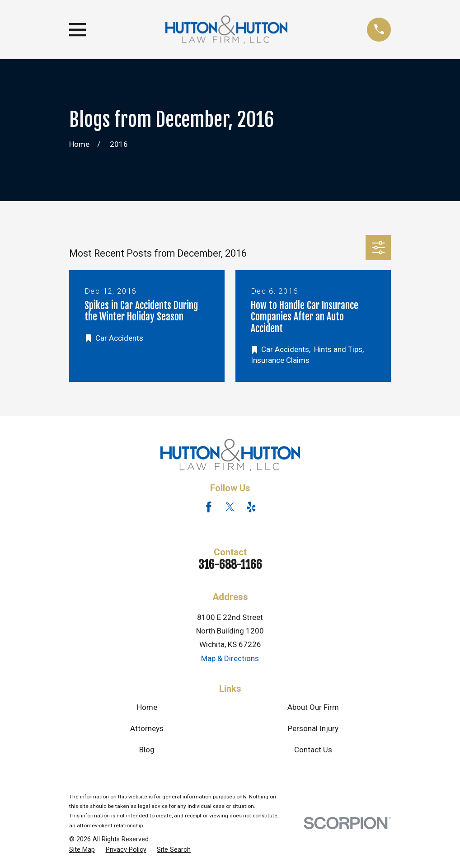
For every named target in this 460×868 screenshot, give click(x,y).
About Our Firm (313, 707)
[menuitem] (82, 850)
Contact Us (313, 750)
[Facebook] (209, 507)
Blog (147, 750)
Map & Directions (230, 658)
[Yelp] (251, 507)
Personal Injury (313, 728)
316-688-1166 (230, 564)
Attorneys (147, 728)
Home (147, 707)
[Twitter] (230, 507)
